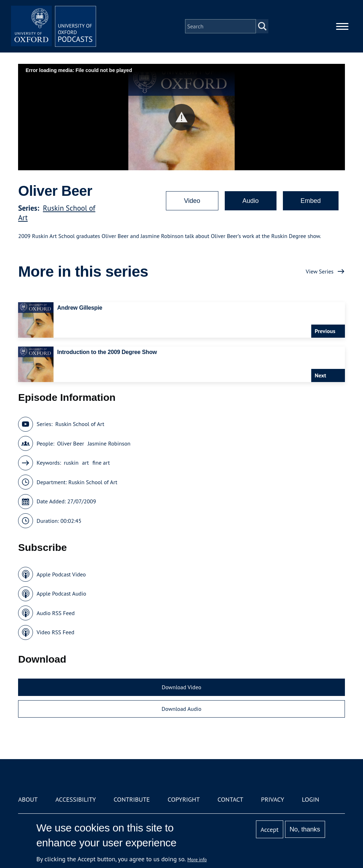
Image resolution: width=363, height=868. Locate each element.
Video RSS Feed (55, 632)
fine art (101, 463)
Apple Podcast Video (61, 574)
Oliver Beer (71, 443)
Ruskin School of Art (80, 424)
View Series (320, 271)
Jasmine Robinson (109, 443)
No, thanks (305, 829)
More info (197, 859)
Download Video (181, 687)
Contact (230, 799)
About (28, 799)
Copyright (184, 799)
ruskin (71, 463)
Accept (270, 830)
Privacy (272, 799)
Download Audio (181, 709)
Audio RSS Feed (55, 613)
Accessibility (76, 799)
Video (192, 201)
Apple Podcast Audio (61, 593)
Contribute (132, 799)
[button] (182, 117)
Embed (311, 201)
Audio (251, 201)
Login (311, 799)
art (85, 463)
